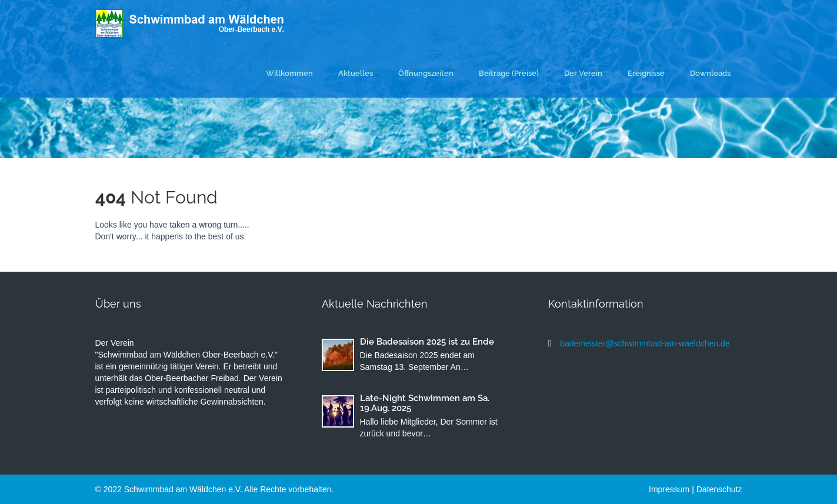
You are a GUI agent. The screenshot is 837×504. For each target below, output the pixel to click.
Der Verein (583, 73)
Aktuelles (356, 73)
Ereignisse (646, 73)
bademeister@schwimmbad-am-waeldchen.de (645, 343)
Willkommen (289, 73)
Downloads (710, 73)
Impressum (669, 489)
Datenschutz (719, 489)
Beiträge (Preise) (509, 73)
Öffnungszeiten (426, 73)
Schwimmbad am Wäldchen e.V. (184, 489)
